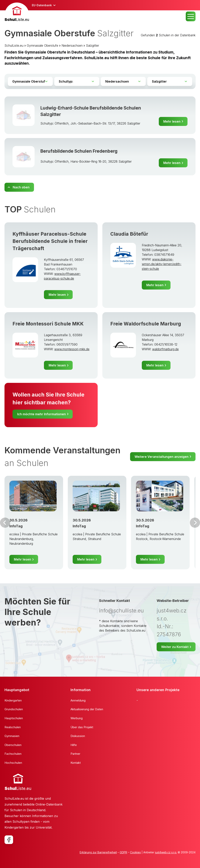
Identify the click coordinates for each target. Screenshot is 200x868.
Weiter (195, 523)
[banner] (17, 13)
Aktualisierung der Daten (87, 709)
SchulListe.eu (14, 45)
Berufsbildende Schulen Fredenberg (79, 151)
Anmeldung (78, 700)
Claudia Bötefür (129, 234)
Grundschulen (14, 709)
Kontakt (76, 763)
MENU (191, 16)
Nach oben (21, 187)
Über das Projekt (82, 727)
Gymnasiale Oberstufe (42, 45)
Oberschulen (13, 745)
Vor (5, 523)
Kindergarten (13, 700)
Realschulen (13, 727)
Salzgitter (92, 45)
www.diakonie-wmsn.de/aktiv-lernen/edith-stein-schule (162, 264)
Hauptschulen (14, 718)
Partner (75, 754)
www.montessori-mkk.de (72, 349)
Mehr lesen (172, 121)
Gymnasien (12, 736)
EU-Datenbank (42, 5)
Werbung (77, 718)
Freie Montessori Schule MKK (48, 324)
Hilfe (74, 745)
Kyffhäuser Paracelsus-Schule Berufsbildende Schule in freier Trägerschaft (50, 241)
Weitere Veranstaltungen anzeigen (162, 457)
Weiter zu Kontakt (175, 647)
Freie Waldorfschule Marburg (146, 324)
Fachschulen (13, 754)
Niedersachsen (72, 45)
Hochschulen (13, 763)
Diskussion (78, 736)
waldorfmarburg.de (165, 349)
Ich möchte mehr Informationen (42, 414)
